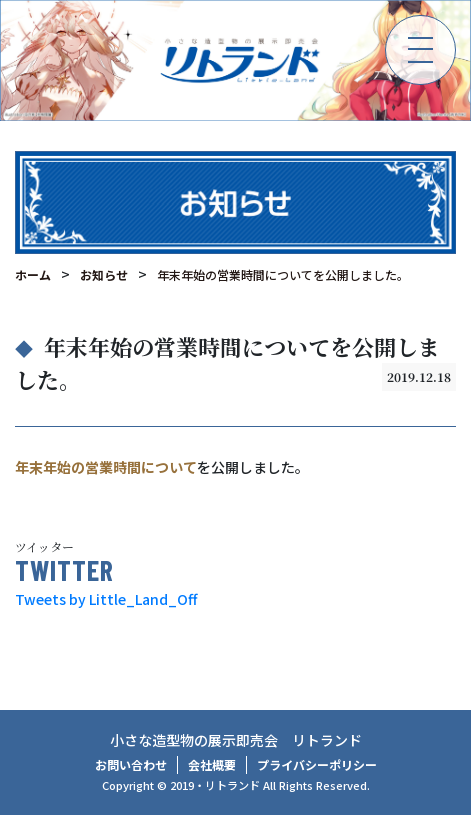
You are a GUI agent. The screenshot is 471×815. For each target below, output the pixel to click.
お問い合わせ (131, 764)
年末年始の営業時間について (106, 467)
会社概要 (212, 764)
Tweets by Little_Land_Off (106, 599)
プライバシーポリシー (317, 764)
